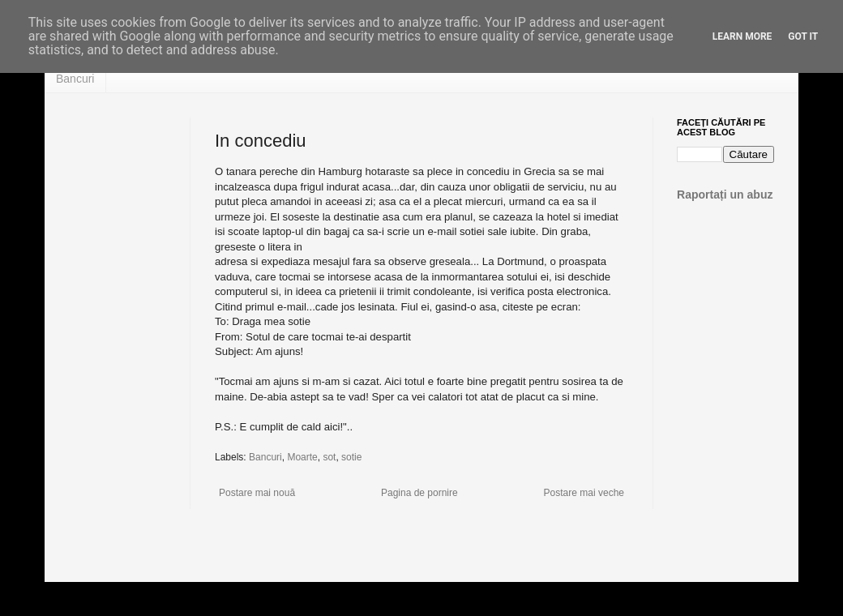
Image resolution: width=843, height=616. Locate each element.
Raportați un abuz (725, 195)
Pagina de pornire (419, 493)
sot (329, 457)
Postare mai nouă (257, 493)
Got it (803, 36)
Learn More (742, 36)
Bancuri (75, 79)
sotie (351, 457)
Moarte (302, 457)
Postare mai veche (584, 493)
